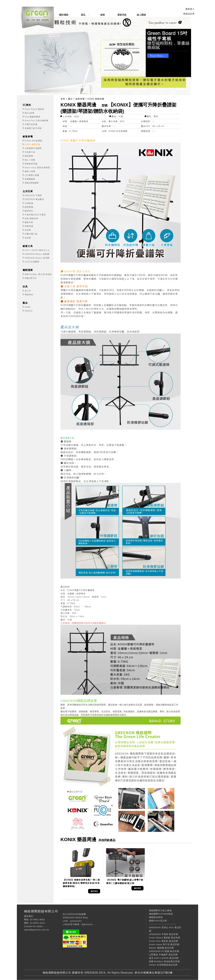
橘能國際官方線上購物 (160, 910)
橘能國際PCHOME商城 (161, 914)
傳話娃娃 (29, 294)
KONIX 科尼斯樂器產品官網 (163, 965)
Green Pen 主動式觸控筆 (36, 120)
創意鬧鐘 (29, 207)
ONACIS (28, 311)
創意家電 (28, 136)
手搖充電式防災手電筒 (35, 215)
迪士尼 (28, 291)
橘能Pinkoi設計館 (158, 921)
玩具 (25, 286)
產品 (83, 15)
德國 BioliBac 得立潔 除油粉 (38, 274)
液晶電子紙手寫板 (33, 128)
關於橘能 (64, 15)
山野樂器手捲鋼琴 (33, 148)
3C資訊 (27, 105)
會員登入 (190, 9)
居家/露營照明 (31, 218)
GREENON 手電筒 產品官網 (164, 934)
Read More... (158, 56)
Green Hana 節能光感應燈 (37, 167)
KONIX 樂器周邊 (32, 144)
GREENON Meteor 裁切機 (37, 258)
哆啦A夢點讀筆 (32, 183)
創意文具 (28, 246)
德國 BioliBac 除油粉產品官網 (164, 961)
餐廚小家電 (30, 171)
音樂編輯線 (30, 179)
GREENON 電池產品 (34, 199)
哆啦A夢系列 (31, 278)
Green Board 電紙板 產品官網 (165, 938)
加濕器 (28, 230)
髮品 (25, 303)
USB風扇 (29, 203)
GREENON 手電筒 (33, 195)
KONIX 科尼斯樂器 (33, 140)
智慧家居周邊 (31, 164)
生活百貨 (28, 191)
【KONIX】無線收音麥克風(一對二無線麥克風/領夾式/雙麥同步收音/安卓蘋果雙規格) (81, 883)
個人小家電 (30, 160)
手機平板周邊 (31, 124)
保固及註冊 (189, 14)
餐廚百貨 (29, 222)
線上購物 (141, 15)
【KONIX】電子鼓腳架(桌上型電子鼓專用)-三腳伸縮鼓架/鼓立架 (125, 881)
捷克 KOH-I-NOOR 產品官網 (164, 958)
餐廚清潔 (28, 270)
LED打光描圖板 (32, 262)
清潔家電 (29, 156)
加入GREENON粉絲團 (74, 914)
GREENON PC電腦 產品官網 (164, 951)
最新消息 (122, 15)
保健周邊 (29, 226)
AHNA (27, 307)
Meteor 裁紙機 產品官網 (161, 948)
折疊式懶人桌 (31, 234)
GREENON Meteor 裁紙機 (37, 254)
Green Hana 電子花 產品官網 (164, 944)
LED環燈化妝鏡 (32, 175)
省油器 (28, 238)
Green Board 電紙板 (34, 109)
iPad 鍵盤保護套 (32, 117)
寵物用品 (29, 211)
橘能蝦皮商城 (156, 917)
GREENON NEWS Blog (75, 918)
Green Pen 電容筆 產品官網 (163, 941)
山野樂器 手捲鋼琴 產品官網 (163, 955)
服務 (103, 15)
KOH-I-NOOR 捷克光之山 (37, 250)
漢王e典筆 (29, 113)
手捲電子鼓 (30, 152)
